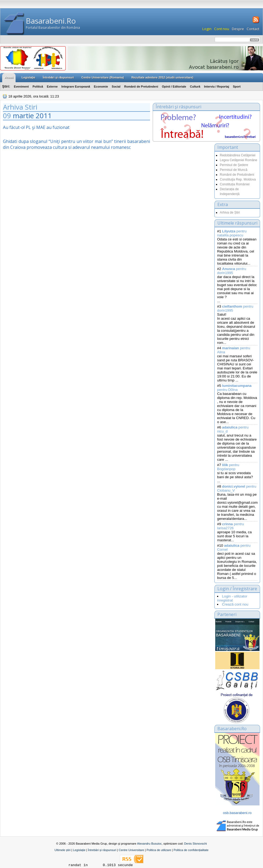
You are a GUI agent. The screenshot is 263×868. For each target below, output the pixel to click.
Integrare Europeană (76, 87)
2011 (44, 116)
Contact (253, 29)
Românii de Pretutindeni (141, 87)
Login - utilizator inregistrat (232, 598)
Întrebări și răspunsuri (102, 850)
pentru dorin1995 (232, 271)
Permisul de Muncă (234, 170)
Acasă (9, 77)
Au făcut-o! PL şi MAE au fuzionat (36, 127)
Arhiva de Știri (230, 213)
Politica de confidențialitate (191, 850)
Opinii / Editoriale (174, 87)
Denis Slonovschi (195, 844)
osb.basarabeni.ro (237, 813)
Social (116, 87)
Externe (52, 87)
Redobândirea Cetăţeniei (238, 155)
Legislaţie (28, 77)
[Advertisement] (182, 197)
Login (207, 29)
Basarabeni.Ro (51, 21)
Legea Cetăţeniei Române (238, 160)
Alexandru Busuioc (149, 844)
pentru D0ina (234, 388)
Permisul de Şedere (234, 165)
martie (23, 116)
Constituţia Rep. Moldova (238, 179)
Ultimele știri (63, 850)
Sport (237, 87)
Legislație (79, 850)
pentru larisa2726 (231, 526)
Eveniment (21, 87)
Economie (101, 87)
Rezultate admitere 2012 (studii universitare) (162, 77)
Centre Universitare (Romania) (103, 77)
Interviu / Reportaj (217, 87)
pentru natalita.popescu (232, 233)
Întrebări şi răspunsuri (58, 77)
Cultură (195, 87)
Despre (238, 29)
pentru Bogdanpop (228, 467)
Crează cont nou (235, 604)
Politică (38, 87)
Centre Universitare (131, 850)
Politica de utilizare (159, 850)
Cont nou (222, 29)
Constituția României (235, 184)
